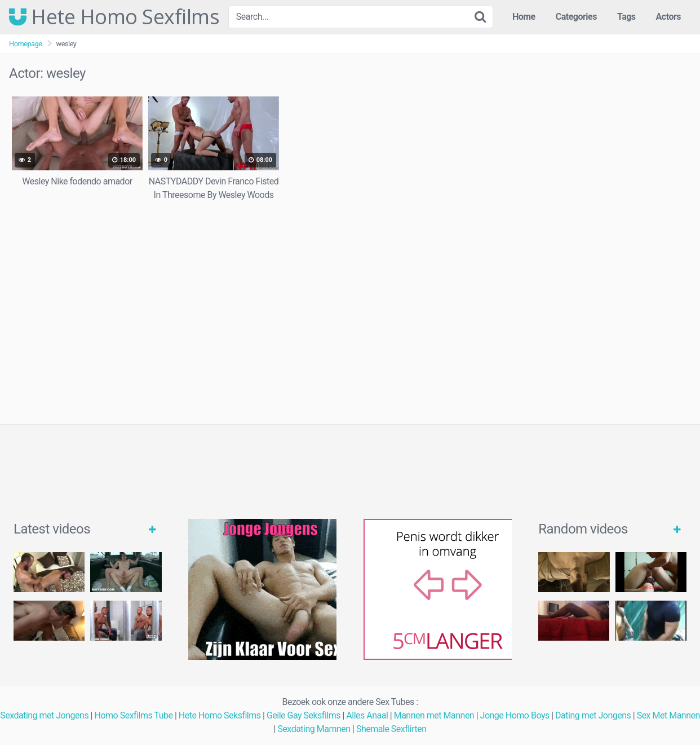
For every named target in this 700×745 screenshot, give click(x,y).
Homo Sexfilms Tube (133, 715)
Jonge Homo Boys (515, 715)
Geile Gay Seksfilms (304, 715)
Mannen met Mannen (434, 715)
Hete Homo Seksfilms (220, 715)
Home (524, 17)
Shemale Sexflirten (391, 729)
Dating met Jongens (593, 715)
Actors (668, 17)
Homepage (26, 44)
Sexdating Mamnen (314, 729)
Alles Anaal (367, 715)
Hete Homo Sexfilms (114, 17)
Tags (626, 17)
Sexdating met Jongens (44, 715)
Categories (576, 17)
